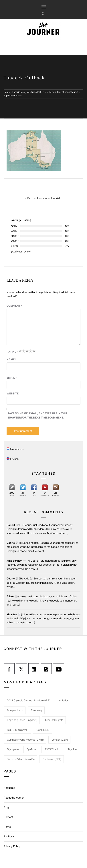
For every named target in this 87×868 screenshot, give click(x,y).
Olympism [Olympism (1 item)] (13, 749)
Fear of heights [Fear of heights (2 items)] (54, 720)
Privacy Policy (12, 846)
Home (7, 827)
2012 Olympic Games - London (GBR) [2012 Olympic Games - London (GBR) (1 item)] (29, 700)
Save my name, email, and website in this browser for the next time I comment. (37, 415)
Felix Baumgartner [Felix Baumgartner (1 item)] (18, 730)
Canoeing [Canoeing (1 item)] (36, 710)
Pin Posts (9, 836)
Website (13, 393)
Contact (8, 817)
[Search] (43, 14)
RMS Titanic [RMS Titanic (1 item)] (52, 749)
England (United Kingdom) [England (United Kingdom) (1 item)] (22, 720)
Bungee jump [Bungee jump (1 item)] (15, 710)
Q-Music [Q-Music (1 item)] (32, 749)
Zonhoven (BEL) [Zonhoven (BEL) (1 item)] (52, 759)
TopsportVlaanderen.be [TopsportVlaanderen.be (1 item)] (21, 759)
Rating (12, 352)
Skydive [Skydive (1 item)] (72, 749)
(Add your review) (21, 251)
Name (11, 359)
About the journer (14, 798)
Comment (14, 306)
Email (12, 378)
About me (9, 788)
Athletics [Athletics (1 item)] (63, 700)
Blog (6, 807)
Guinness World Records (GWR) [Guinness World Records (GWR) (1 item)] (25, 740)
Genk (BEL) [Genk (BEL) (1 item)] (43, 730)
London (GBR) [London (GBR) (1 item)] (60, 740)
